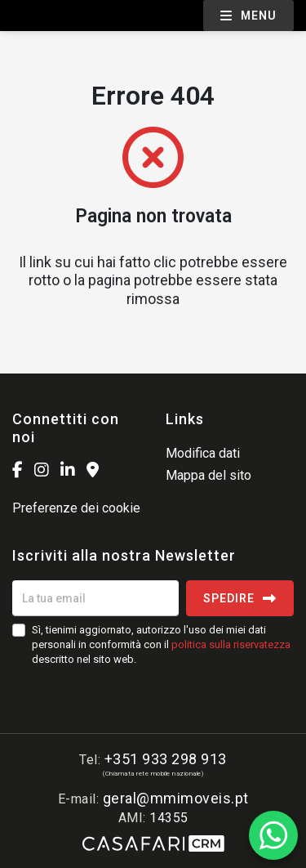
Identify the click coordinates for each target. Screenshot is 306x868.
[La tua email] (95, 598)
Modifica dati (203, 453)
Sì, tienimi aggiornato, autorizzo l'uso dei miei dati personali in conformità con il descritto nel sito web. (161, 644)
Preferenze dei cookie (76, 508)
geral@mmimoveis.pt (176, 798)
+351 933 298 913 (166, 759)
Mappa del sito (208, 475)
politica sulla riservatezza (231, 644)
